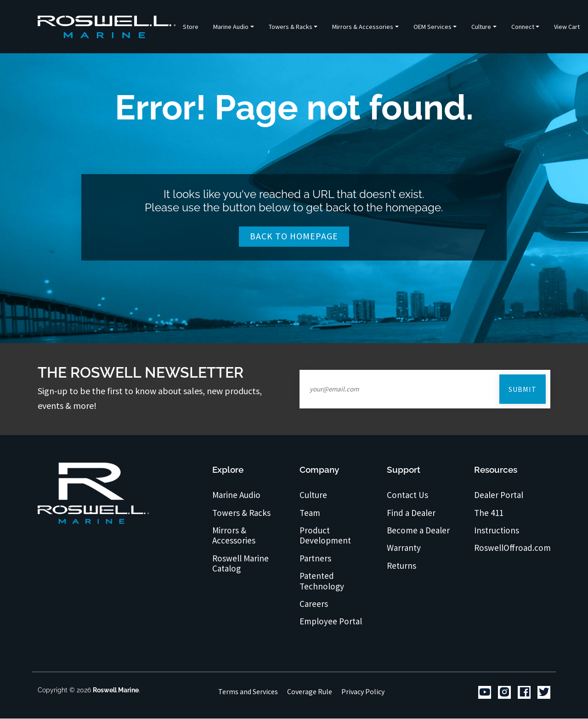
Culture (314, 495)
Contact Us (408, 495)
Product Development (325, 535)
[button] (234, 27)
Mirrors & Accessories (234, 535)
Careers (314, 604)
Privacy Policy (363, 691)
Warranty (404, 548)
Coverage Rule (310, 691)
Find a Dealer (412, 513)
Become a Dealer (419, 530)
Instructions (497, 530)
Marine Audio (237, 495)
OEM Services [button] (433, 27)
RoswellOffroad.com (513, 548)
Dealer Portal (499, 495)
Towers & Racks (242, 513)
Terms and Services (248, 691)
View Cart (567, 27)
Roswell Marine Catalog (241, 563)
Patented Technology (322, 581)
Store (191, 27)
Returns (402, 566)
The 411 (489, 513)
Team (310, 513)
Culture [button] (481, 27)
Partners (316, 558)
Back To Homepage (294, 236)
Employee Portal (331, 622)
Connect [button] (523, 27)
